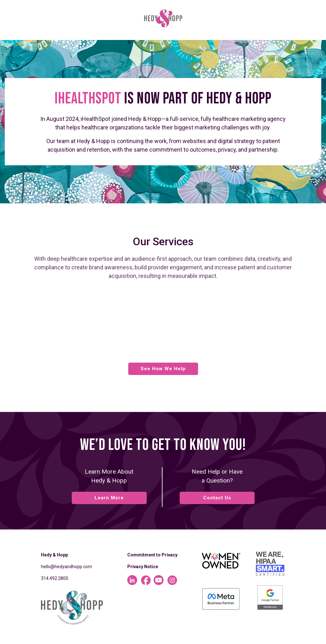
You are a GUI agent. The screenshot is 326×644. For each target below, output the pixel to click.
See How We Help (163, 369)
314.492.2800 (55, 578)
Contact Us (217, 498)
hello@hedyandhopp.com (67, 567)
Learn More (109, 498)
